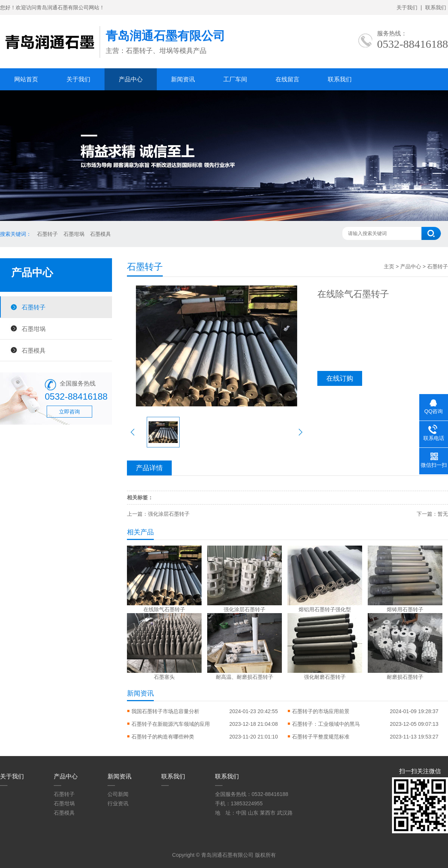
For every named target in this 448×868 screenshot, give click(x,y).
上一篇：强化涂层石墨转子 (158, 514)
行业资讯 (118, 803)
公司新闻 (118, 794)
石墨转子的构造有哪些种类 (163, 737)
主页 (389, 266)
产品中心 (131, 79)
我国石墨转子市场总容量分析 (165, 711)
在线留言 (287, 79)
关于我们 (407, 7)
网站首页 (26, 79)
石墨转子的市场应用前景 (321, 711)
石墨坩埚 (74, 234)
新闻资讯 (183, 79)
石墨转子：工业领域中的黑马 (326, 724)
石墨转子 (47, 234)
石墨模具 (100, 234)
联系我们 (436, 7)
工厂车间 (235, 79)
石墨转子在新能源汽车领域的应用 (171, 724)
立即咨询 (69, 412)
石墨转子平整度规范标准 (321, 737)
